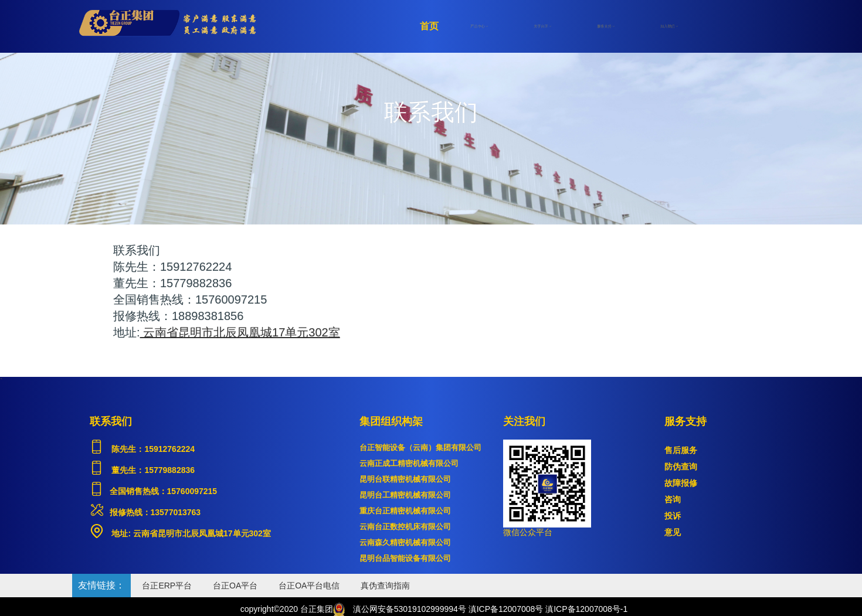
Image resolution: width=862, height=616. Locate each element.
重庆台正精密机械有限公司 (405, 511)
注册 (715, 26)
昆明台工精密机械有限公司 (405, 495)
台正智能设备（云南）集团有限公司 (420, 447)
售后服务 (681, 450)
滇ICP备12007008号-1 (586, 609)
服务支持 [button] (606, 26)
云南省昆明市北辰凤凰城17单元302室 (201, 533)
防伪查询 (681, 467)
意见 (673, 532)
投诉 (673, 516)
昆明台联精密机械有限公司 (405, 479)
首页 (429, 26)
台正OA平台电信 (309, 586)
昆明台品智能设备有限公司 (405, 558)
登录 (756, 26)
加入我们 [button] (669, 26)
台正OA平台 (235, 586)
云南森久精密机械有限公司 (405, 542)
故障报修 (681, 483)
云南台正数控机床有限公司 (405, 527)
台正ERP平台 (167, 586)
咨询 (673, 499)
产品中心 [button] (479, 26)
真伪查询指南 (385, 586)
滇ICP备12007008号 (506, 609)
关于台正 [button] (542, 26)
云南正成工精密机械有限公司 (409, 463)
